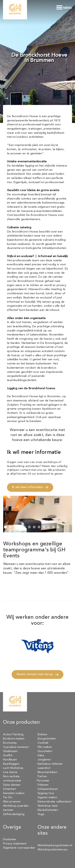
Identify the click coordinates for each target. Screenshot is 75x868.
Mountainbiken (48, 772)
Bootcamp (10, 743)
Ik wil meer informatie (27, 487)
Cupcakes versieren (16, 747)
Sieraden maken (14, 793)
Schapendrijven (48, 789)
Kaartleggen (11, 764)
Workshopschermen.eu (53, 850)
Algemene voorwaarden (19, 848)
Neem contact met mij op (35, 674)
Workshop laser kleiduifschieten (48, 808)
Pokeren (43, 785)
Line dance (10, 772)
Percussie (43, 781)
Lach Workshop (13, 768)
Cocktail (43, 743)
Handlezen (10, 760)
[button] (5, 528)
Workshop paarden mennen (16, 808)
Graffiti (8, 755)
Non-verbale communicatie (12, 779)
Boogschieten (47, 739)
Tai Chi (8, 797)
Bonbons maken (14, 739)
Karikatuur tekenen (50, 764)
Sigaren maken (47, 797)
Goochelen (45, 751)
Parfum (42, 776)
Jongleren (44, 760)
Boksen (42, 734)
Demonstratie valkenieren (54, 802)
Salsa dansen (12, 785)
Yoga (41, 814)
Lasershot (44, 768)
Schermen (9, 789)
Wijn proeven (12, 802)
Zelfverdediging (14, 814)
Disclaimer (10, 839)
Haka (41, 755)
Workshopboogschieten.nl (55, 845)
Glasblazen (10, 751)
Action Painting (13, 734)
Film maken (45, 747)
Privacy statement (15, 844)
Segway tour (46, 793)
